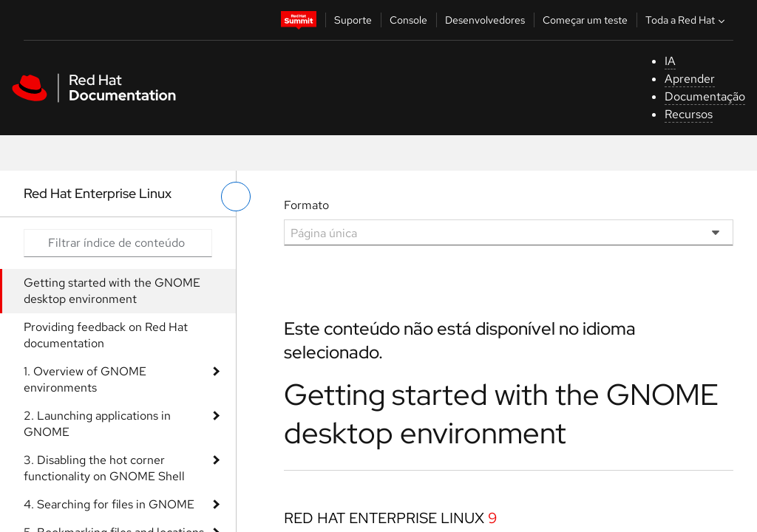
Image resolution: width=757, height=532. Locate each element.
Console (408, 20)
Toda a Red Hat (687, 20)
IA (670, 61)
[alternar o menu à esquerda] (236, 197)
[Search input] (118, 243)
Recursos (689, 114)
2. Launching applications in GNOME (97, 424)
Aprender (690, 79)
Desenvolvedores (485, 20)
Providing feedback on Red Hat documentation (106, 335)
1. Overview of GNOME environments (85, 379)
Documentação (705, 96)
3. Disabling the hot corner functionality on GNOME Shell (104, 468)
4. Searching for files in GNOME (109, 504)
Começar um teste (585, 20)
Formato (306, 205)
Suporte (353, 20)
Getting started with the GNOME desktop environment (112, 291)
